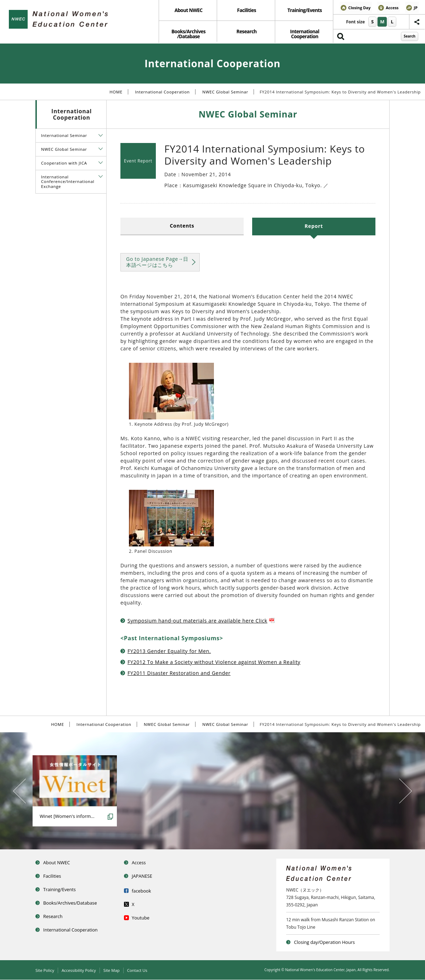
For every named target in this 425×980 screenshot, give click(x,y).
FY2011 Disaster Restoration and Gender (179, 674)
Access (140, 863)
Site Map (115, 971)
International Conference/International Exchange (68, 182)
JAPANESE (144, 876)
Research (246, 33)
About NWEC (188, 11)
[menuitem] (188, 11)
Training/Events (304, 11)
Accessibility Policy (81, 971)
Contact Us (142, 971)
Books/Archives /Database (188, 36)
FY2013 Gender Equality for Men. (169, 652)
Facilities (246, 11)
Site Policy (45, 971)
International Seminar (64, 136)
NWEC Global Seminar (225, 93)
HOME (116, 93)
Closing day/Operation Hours (328, 943)
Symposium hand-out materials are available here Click (201, 622)
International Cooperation (304, 36)
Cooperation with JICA (64, 164)
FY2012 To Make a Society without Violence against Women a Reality (214, 663)
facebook (143, 891)
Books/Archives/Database (73, 902)
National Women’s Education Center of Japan (62, 20)
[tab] (101, 136)
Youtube (142, 917)
